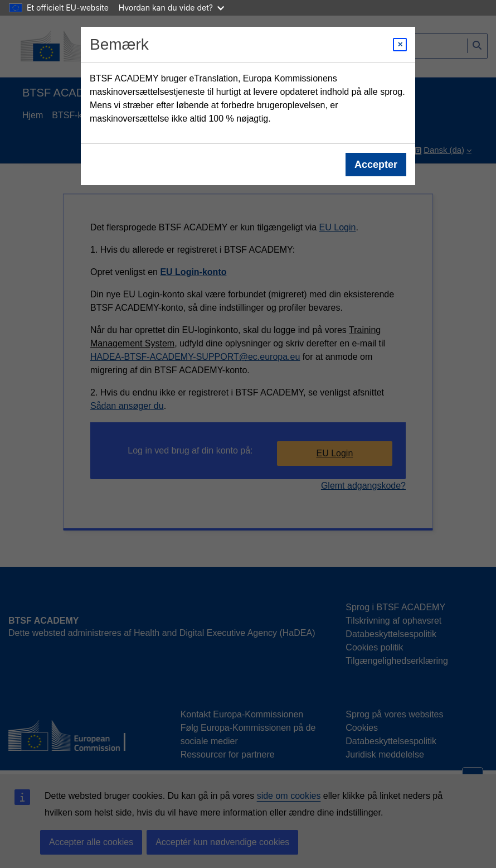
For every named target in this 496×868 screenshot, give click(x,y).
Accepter (376, 165)
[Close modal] (400, 45)
